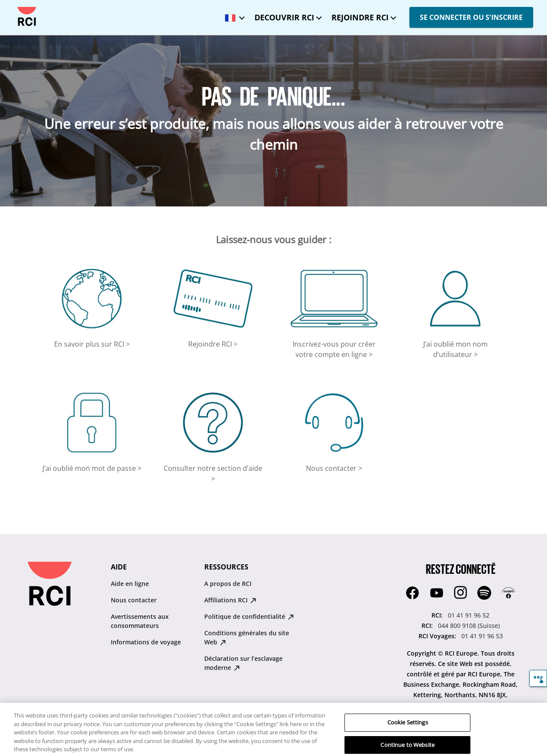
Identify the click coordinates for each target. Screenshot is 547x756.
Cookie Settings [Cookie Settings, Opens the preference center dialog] (408, 728)
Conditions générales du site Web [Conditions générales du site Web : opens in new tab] (247, 637)
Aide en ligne (130, 584)
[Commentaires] (538, 678)
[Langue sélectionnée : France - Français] (233, 15)
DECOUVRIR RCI (284, 17)
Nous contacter (134, 600)
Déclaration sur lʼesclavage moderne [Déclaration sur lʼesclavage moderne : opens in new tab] (243, 663)
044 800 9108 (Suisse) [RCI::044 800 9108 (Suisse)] (469, 626)
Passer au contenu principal (14, 7)
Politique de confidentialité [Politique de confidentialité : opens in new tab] (249, 616)
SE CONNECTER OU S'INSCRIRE (471, 17)
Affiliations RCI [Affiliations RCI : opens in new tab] (230, 600)
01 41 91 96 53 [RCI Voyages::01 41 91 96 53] (482, 636)
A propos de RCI (228, 584)
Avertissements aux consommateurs (140, 621)
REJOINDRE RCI (360, 17)
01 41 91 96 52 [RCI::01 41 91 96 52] (469, 615)
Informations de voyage (146, 642)
